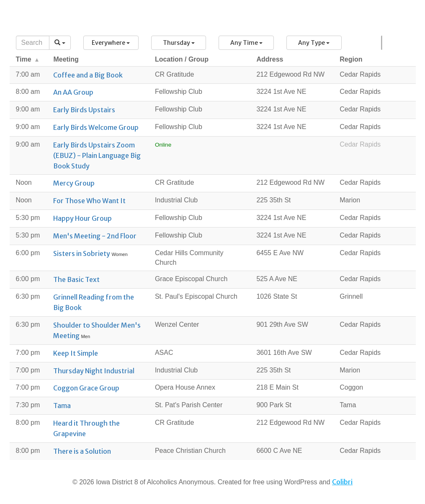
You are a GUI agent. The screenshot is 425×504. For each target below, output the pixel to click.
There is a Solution (82, 451)
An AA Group (73, 92)
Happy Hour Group (82, 218)
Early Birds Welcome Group (96, 127)
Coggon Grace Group (86, 388)
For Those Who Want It (89, 201)
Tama (62, 406)
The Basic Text (76, 279)
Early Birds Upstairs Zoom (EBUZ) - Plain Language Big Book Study (97, 155)
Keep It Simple (76, 353)
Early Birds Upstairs (84, 110)
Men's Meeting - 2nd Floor (95, 236)
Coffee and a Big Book (88, 75)
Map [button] (382, 43)
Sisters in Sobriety (82, 253)
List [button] (381, 43)
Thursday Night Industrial (94, 371)
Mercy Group (74, 183)
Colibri (342, 482)
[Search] (33, 43)
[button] (111, 43)
